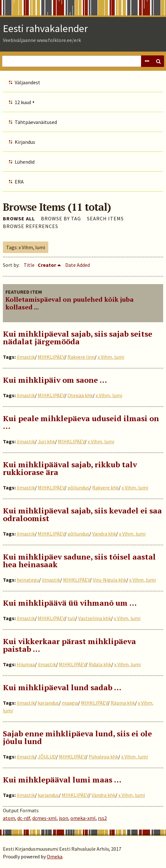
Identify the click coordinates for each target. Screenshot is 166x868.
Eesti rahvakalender (45, 29)
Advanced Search (147, 61)
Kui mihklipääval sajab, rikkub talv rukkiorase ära (70, 468)
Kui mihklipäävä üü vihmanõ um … (70, 603)
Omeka (55, 856)
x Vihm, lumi (111, 357)
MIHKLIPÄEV (51, 357)
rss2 (102, 818)
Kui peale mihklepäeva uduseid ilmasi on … (81, 422)
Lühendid (25, 162)
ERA (19, 182)
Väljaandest (28, 82)
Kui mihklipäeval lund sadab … (62, 687)
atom (9, 818)
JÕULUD (47, 757)
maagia (70, 703)
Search (158, 61)
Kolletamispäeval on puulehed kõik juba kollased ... (70, 303)
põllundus (78, 487)
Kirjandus (25, 142)
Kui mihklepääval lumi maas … (62, 780)
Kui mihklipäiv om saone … (55, 380)
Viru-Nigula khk (110, 580)
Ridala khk (100, 664)
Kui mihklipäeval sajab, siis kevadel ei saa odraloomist (82, 514)
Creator (47, 265)
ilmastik (26, 357)
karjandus (48, 703)
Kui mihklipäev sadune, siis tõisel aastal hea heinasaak (79, 561)
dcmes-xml (44, 818)
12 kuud (23, 102)
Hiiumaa (26, 664)
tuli (71, 618)
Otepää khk (80, 395)
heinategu (28, 580)
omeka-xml (83, 818)
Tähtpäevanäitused (36, 122)
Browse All (19, 218)
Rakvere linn (81, 357)
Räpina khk (123, 703)
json (63, 818)
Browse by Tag (61, 218)
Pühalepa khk (103, 757)
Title (29, 265)
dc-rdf (24, 818)
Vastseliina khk (95, 618)
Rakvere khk (105, 487)
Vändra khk (104, 534)
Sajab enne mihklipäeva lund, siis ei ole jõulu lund (77, 737)
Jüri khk (46, 441)
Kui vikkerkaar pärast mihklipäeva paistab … (69, 645)
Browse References (31, 226)
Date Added (78, 265)
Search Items (105, 218)
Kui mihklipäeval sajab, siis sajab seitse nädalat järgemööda (78, 338)
